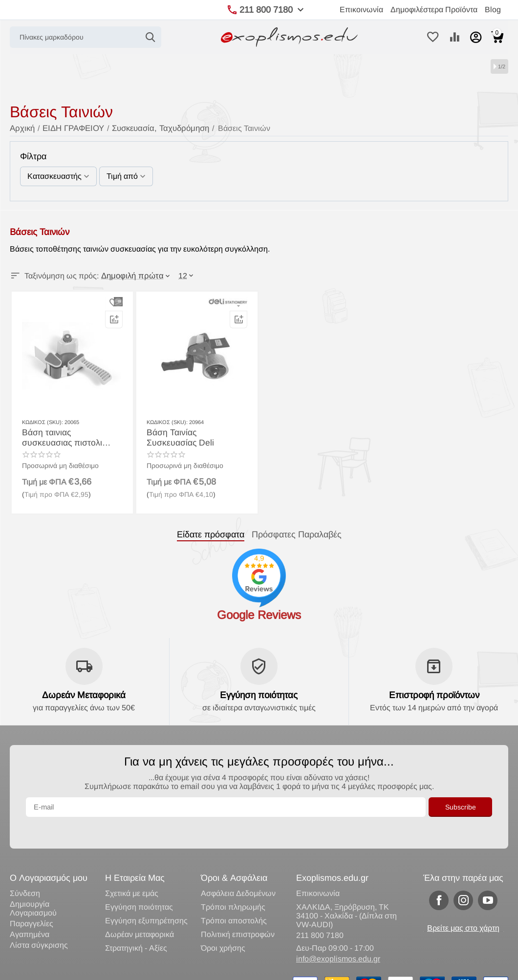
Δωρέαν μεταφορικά (140, 914)
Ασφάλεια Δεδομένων (238, 873)
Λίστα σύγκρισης (39, 925)
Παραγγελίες (32, 904)
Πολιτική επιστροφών (238, 914)
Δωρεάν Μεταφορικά (84, 695)
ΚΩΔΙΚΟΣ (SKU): (43, 422)
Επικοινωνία (361, 10)
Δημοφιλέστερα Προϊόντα (434, 10)
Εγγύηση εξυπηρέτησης (146, 901)
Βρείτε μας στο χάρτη (463, 908)
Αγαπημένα (30, 914)
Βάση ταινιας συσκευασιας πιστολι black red (68, 436)
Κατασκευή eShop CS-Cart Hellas (150, 968)
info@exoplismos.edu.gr (338, 939)
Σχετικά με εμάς (132, 873)
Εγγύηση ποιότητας (259, 695)
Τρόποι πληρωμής (233, 887)
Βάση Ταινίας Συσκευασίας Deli (193, 436)
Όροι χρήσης (223, 928)
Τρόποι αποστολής (234, 901)
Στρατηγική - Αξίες (136, 928)
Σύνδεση (25, 873)
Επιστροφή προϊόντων (434, 695)
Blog (493, 10)
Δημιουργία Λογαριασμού (33, 888)
